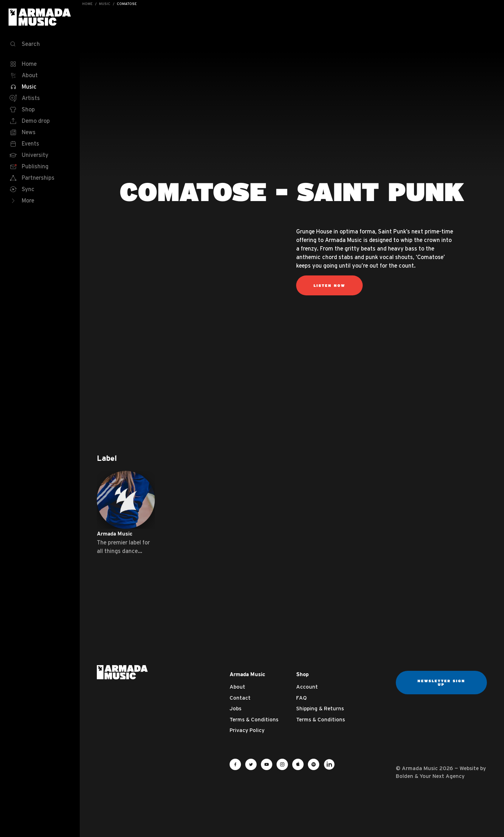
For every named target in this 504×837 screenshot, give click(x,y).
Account (307, 687)
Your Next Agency (442, 776)
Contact (240, 698)
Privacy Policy (247, 730)
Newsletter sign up (441, 683)
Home (87, 4)
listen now (329, 285)
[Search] (40, 44)
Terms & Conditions (254, 719)
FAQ (301, 698)
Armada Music (40, 17)
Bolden (405, 776)
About (237, 687)
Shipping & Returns (320, 708)
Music (105, 4)
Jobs (235, 708)
